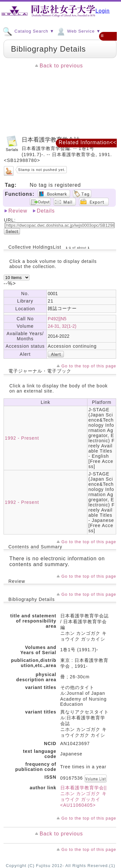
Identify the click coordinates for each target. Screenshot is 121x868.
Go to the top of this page (89, 366)
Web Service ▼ (78, 31)
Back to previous (61, 66)
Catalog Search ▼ (28, 31)
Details (46, 211)
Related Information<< (88, 142)
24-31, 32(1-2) (62, 326)
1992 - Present (22, 438)
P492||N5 (57, 319)
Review (18, 211)
